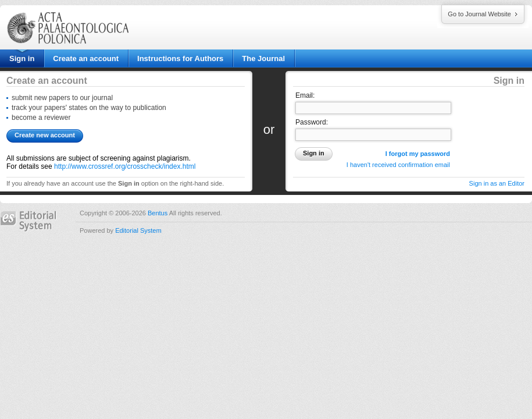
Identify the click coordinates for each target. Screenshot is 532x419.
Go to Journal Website (479, 14)
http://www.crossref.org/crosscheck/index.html (125, 166)
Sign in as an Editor (497, 183)
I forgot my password (418, 154)
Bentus (158, 213)
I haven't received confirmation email (398, 165)
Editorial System (138, 230)
